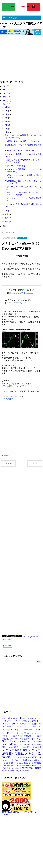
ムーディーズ (29, 730)
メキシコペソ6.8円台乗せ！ (16, 166)
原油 (8, 765)
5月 (7, 122)
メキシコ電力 (33, 760)
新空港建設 (21, 765)
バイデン (27, 726)
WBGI (32, 718)
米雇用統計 (8, 771)
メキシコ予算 (32, 763)
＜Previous (8, 463)
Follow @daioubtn (31, 636)
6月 (7, 125)
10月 (7, 214)
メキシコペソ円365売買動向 (20, 736)
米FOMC (24, 768)
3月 (7, 114)
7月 (7, 129)
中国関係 (29, 765)
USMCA (26, 718)
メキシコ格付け (10, 744)
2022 (5, 104)
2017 (5, 86)
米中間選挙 (26, 771)
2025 (5, 226)
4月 (7, 118)
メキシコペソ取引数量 (19, 739)
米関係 (30, 768)
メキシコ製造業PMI (19, 758)
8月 (7, 132)
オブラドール (12, 721)
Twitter (5, 456)
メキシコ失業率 (24, 747)
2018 (5, 90)
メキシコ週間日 (35, 747)
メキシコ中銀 (21, 760)
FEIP (4, 718)
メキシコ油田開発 (21, 763)
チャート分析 (32, 724)
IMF (14, 718)
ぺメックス (16, 730)
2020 (5, 97)
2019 (5, 93)
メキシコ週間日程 (15, 750)
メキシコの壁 (21, 733)
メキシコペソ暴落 (20, 742)
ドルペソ (10, 727)
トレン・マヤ (18, 726)
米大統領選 (17, 771)
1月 (7, 107)
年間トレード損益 (13, 768)
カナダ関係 (23, 721)
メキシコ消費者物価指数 (22, 752)
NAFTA (19, 718)
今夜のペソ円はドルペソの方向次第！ (20, 151)
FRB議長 (9, 718)
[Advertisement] (21, 59)
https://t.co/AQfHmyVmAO (23, 293)
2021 (5, 101)
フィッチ (6, 730)
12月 (7, 222)
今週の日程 (8, 399)
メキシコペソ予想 (34, 742)
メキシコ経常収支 (25, 744)
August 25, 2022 (20, 303)
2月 (7, 111)
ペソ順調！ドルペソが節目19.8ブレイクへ (22, 141)
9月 (7, 211)
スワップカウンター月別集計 (16, 724)
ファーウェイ (36, 726)
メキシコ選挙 (31, 757)
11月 (7, 218)
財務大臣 (14, 766)
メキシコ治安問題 (12, 747)
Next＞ (35, 463)
